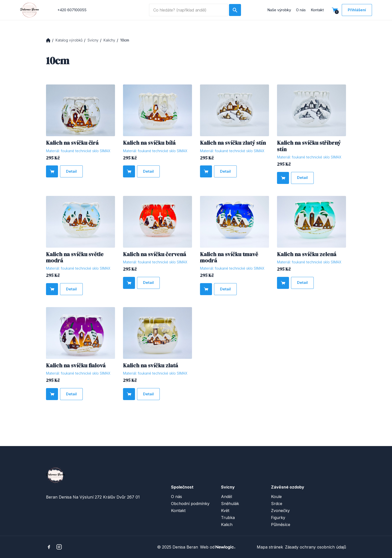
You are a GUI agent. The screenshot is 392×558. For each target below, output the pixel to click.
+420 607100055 (72, 10)
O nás (301, 10)
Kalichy (109, 40)
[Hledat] (235, 10)
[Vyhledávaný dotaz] (188, 10)
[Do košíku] (52, 171)
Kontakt (317, 10)
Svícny (93, 40)
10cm (125, 40)
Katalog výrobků (69, 40)
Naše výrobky (279, 10)
